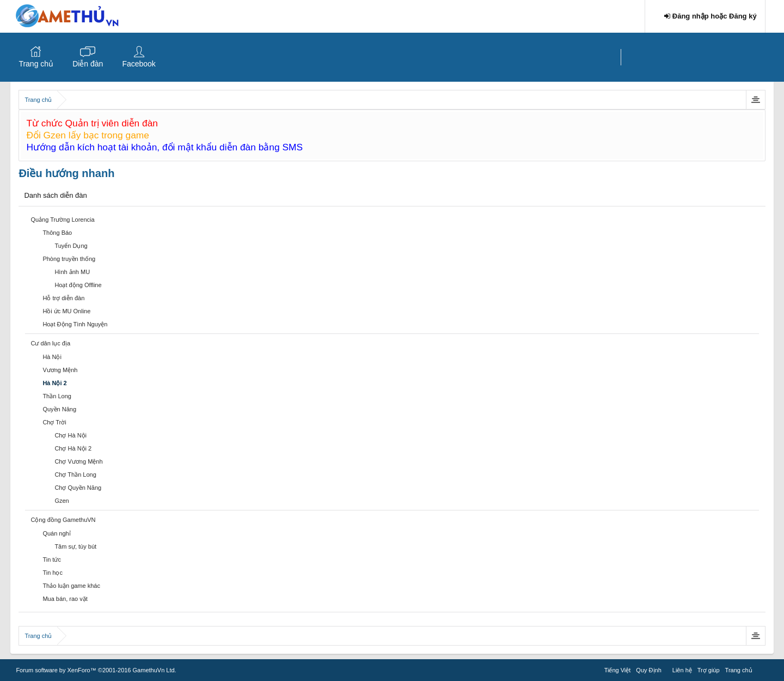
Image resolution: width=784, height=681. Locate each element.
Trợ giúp (709, 670)
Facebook (139, 64)
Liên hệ (682, 670)
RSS (762, 668)
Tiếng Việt (618, 670)
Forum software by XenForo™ (96, 670)
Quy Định (648, 670)
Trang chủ (36, 64)
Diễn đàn (88, 64)
